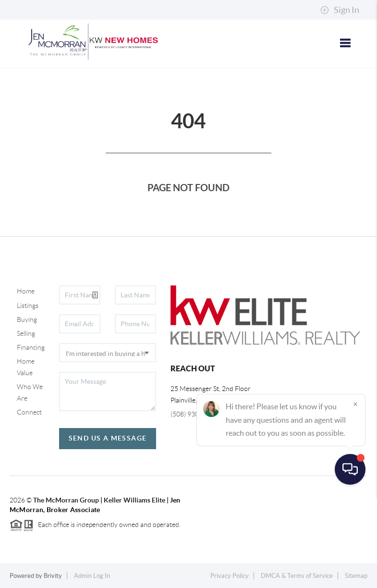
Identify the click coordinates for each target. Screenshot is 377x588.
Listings (28, 306)
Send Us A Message (108, 438)
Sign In (340, 10)
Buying (27, 319)
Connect (29, 412)
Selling (26, 333)
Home (26, 291)
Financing (31, 347)
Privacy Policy (230, 576)
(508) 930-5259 (194, 414)
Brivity (53, 576)
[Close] (355, 496)
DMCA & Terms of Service (297, 576)
